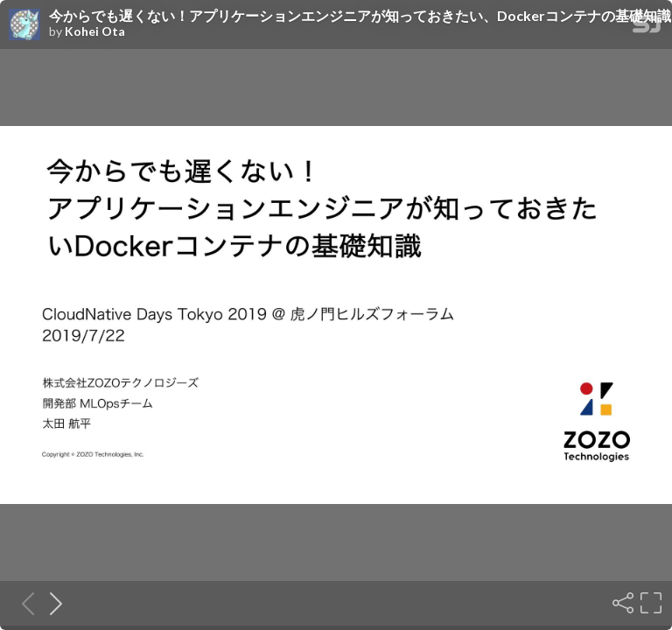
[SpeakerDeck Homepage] (647, 28)
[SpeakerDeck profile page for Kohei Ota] (24, 25)
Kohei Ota (95, 31)
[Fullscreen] (649, 603)
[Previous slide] (23, 603)
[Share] (621, 603)
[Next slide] (51, 603)
